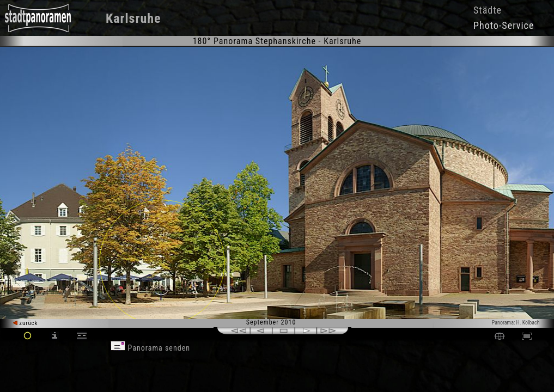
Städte (488, 10)
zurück (25, 323)
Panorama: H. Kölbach (516, 323)
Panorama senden (150, 348)
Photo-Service (504, 25)
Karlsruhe (133, 19)
